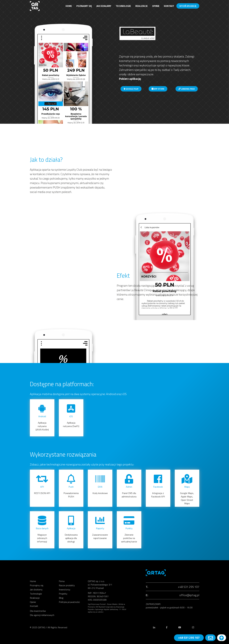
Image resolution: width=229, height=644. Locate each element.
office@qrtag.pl (189, 595)
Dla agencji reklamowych (42, 615)
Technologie (123, 6)
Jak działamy (104, 6)
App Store (158, 89)
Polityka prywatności (69, 602)
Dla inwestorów (38, 611)
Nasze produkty (67, 585)
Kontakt (169, 6)
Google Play (131, 89)
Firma (62, 581)
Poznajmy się (84, 6)
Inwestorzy (65, 589)
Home (69, 6)
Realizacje (142, 6)
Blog (61, 598)
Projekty (63, 594)
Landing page (187, 89)
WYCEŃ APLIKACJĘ (188, 6)
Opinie (156, 6)
